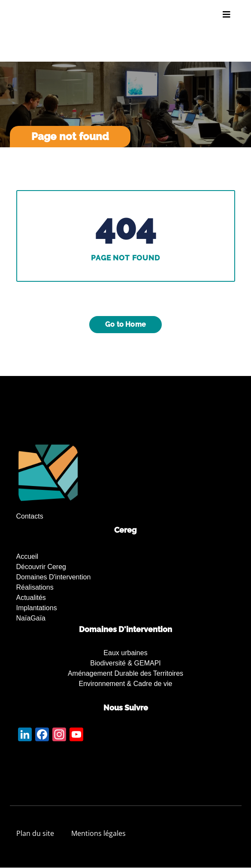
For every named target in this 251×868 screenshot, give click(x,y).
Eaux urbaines (125, 653)
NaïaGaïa (31, 618)
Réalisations (35, 587)
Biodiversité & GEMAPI (125, 663)
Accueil (27, 556)
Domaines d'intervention (54, 577)
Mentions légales (98, 833)
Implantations (37, 608)
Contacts (30, 516)
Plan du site (35, 833)
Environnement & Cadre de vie (126, 684)
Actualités (31, 598)
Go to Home (125, 324)
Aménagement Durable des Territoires (125, 673)
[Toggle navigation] (227, 15)
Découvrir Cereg (41, 567)
